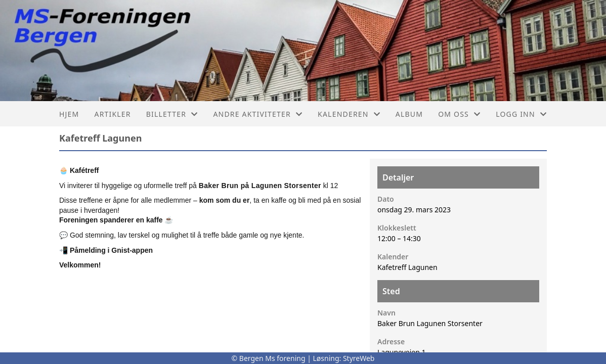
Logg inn (521, 114)
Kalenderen (349, 114)
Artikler (112, 114)
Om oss (459, 114)
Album (409, 114)
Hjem (69, 114)
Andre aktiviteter (258, 114)
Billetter (172, 114)
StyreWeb (359, 358)
